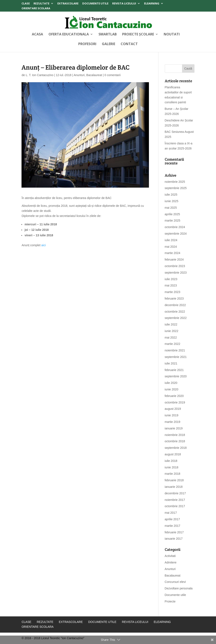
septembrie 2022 (176, 318)
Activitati (170, 556)
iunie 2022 (172, 331)
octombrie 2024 (175, 227)
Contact (129, 44)
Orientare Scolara (36, 9)
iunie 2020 (172, 389)
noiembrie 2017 (175, 500)
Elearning (152, 4)
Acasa (37, 35)
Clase (26, 4)
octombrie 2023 (175, 266)
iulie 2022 (171, 324)
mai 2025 (171, 208)
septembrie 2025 (176, 188)
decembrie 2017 (175, 493)
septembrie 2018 (176, 448)
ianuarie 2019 (174, 428)
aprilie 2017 (172, 519)
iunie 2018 (172, 467)
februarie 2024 (174, 259)
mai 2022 (171, 337)
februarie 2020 (174, 396)
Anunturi (79, 75)
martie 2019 (173, 422)
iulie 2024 (171, 240)
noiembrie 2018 (175, 435)
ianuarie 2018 (174, 487)
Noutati (172, 35)
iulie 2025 (171, 195)
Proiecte (170, 601)
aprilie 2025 (172, 214)
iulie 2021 (171, 363)
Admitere (171, 562)
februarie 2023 (174, 298)
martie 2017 (173, 526)
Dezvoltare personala (179, 588)
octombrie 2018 (175, 441)
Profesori (87, 44)
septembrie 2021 (176, 357)
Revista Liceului (124, 4)
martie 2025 (173, 220)
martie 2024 (173, 253)
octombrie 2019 (175, 402)
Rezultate (41, 4)
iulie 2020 (171, 383)
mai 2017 (171, 513)
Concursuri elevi (175, 582)
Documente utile (175, 595)
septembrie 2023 (176, 273)
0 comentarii (112, 75)
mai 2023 (171, 285)
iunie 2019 (172, 415)
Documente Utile (95, 4)
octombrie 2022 (175, 312)
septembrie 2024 (176, 234)
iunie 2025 (172, 201)
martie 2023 (173, 292)
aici (44, 245)
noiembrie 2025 (175, 182)
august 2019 (173, 409)
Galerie (109, 44)
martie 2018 (173, 474)
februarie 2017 (174, 532)
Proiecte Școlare (138, 35)
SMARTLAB (108, 35)
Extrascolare (68, 4)
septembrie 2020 (176, 376)
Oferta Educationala (69, 35)
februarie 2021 (174, 370)
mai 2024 (171, 247)
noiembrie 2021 (175, 350)
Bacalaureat (94, 75)
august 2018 (173, 454)
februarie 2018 (174, 480)
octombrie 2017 (175, 506)
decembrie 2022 (175, 305)
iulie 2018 (171, 461)
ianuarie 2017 (174, 539)
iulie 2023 (171, 279)
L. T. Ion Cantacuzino (40, 75)
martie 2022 (173, 344)
